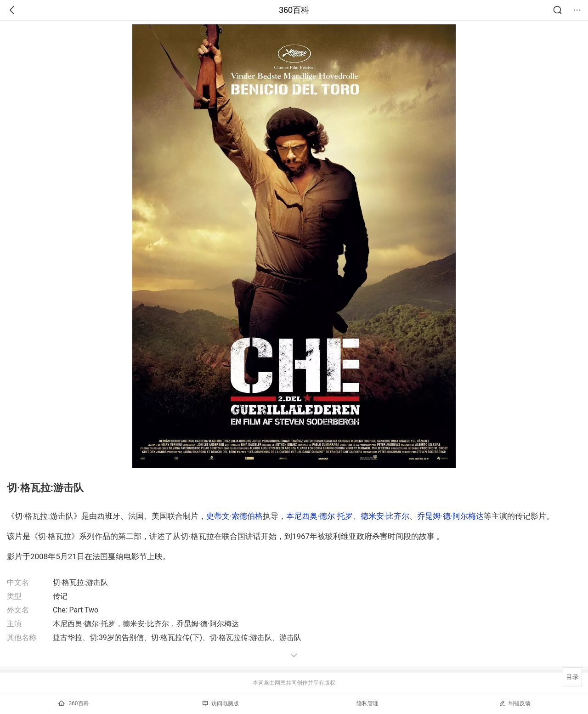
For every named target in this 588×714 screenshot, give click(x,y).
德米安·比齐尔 (385, 516)
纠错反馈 (515, 703)
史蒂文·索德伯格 (235, 516)
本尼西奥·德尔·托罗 (319, 516)
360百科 (294, 10)
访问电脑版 (221, 703)
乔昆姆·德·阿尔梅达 (450, 516)
